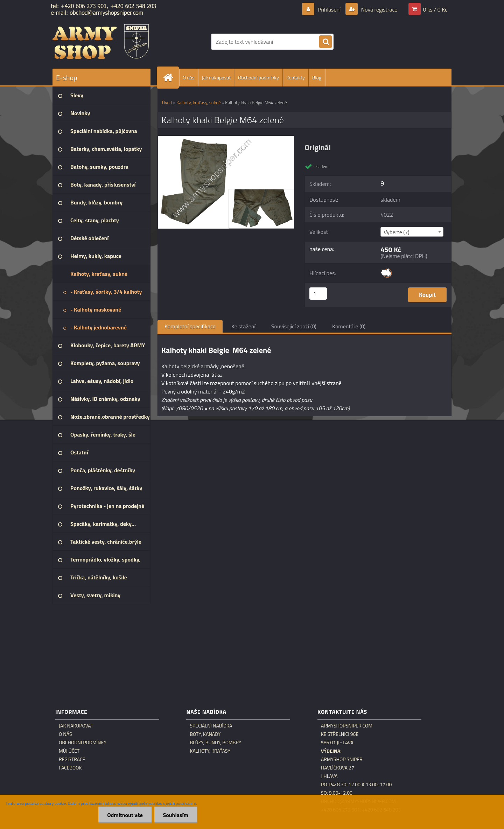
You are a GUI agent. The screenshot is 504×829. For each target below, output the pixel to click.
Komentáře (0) (349, 326)
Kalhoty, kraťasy (210, 751)
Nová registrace (379, 9)
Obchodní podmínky (258, 78)
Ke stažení (243, 326)
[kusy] (318, 294)
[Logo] (101, 42)
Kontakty (296, 78)
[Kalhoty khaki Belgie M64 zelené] (226, 139)
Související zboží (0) (294, 326)
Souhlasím (176, 815)
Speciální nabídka (211, 726)
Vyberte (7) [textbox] (397, 232)
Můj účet (69, 751)
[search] (325, 42)
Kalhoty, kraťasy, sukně (198, 103)
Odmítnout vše (125, 815)
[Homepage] (171, 78)
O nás (188, 78)
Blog (317, 78)
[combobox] (412, 232)
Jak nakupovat (216, 78)
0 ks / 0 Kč (435, 9)
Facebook (70, 768)
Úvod (167, 103)
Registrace (72, 759)
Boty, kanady (205, 734)
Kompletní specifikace (190, 326)
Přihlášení (329, 9)
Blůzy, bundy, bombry (215, 743)
